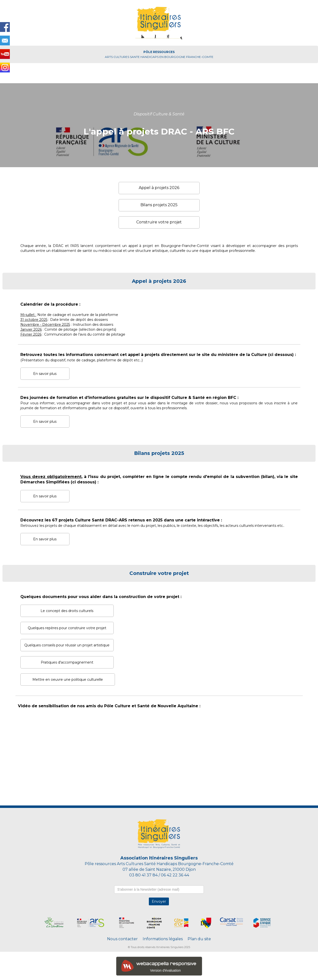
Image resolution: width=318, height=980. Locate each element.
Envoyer (159, 901)
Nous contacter (123, 939)
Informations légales (163, 939)
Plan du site (199, 939)
